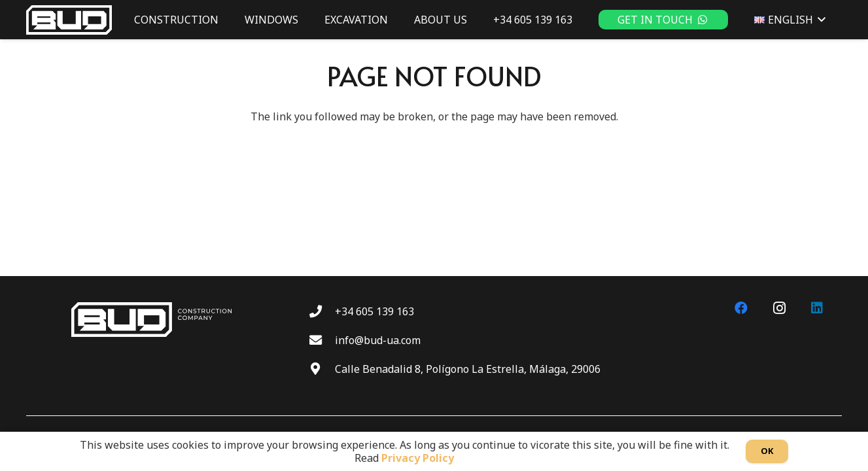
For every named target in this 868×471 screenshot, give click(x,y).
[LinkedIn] (817, 308)
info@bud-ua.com (378, 340)
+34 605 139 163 (374, 311)
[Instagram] (779, 308)
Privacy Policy (418, 458)
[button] (820, 20)
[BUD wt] (69, 20)
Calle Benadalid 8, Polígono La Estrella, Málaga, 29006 (468, 369)
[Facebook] (741, 308)
